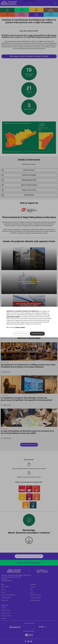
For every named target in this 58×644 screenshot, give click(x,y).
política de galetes (20, 327)
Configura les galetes (21, 334)
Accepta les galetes (37, 334)
